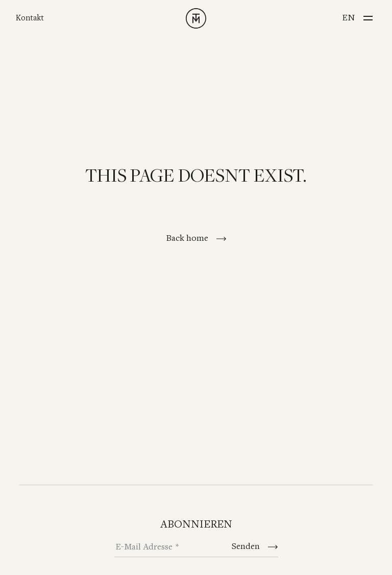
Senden (247, 546)
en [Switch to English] (348, 18)
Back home (188, 238)
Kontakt (30, 18)
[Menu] (368, 15)
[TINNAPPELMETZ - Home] (196, 18)
